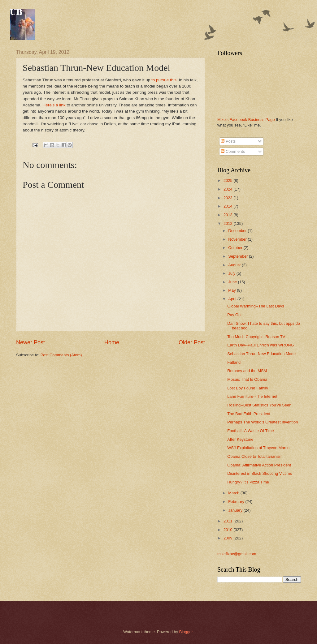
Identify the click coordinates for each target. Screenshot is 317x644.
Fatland (234, 362)
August (235, 265)
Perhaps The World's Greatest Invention (263, 422)
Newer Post (30, 342)
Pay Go (234, 315)
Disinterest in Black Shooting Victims (260, 473)
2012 (228, 223)
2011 (228, 521)
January (236, 510)
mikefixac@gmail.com (237, 554)
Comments (233, 151)
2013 (228, 215)
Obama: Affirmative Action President (259, 465)
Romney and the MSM (247, 371)
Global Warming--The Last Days (256, 306)
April (233, 299)
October (236, 248)
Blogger (186, 632)
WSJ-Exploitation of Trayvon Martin (258, 448)
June (233, 282)
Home (112, 342)
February (237, 502)
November (238, 239)
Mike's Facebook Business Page (246, 120)
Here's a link (54, 105)
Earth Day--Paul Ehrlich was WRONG (261, 345)
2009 (228, 538)
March (234, 493)
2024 (228, 189)
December (238, 231)
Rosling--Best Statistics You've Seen (259, 405)
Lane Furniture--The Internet (252, 396)
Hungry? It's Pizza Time (248, 482)
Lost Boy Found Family (248, 388)
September (239, 256)
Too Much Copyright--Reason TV (256, 337)
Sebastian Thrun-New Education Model (262, 354)
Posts (228, 141)
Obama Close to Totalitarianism (255, 456)
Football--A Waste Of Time (251, 431)
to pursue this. (164, 80)
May (232, 290)
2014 (228, 206)
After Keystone (240, 439)
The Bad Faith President (249, 414)
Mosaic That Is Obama (247, 379)
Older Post (192, 342)
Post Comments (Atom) (61, 355)
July (232, 273)
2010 (228, 530)
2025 (228, 180)
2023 (228, 198)
